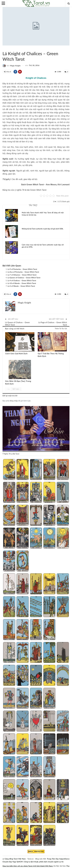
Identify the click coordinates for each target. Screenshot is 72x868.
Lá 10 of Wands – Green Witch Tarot (22, 283)
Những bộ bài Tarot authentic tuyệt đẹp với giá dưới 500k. (43, 229)
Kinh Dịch (6, 332)
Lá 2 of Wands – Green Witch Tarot (21, 286)
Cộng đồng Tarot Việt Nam (15, 858)
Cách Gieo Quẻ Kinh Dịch (16, 353)
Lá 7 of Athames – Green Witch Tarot (22, 275)
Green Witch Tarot (3, 48)
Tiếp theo (16, 389)
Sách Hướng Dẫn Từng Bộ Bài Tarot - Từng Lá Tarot (6, 48)
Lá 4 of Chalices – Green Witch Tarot (22, 280)
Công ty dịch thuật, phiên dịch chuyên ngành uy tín (44, 861)
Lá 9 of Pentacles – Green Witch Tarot (22, 269)
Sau (8, 389)
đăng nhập (14, 400)
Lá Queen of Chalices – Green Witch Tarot (24, 277)
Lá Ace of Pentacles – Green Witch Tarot (23, 272)
